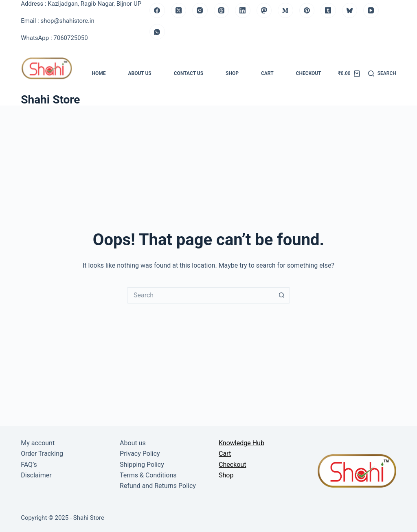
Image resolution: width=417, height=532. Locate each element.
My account (38, 443)
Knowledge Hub (241, 443)
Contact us (189, 73)
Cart (267, 73)
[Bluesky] (350, 11)
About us (139, 73)
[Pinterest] (307, 11)
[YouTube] (371, 11)
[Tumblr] (328, 11)
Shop (232, 73)
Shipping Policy (142, 465)
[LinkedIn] (243, 11)
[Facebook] (157, 11)
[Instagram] (200, 11)
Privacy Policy (140, 454)
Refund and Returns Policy (158, 486)
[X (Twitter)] (179, 11)
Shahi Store (50, 100)
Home (99, 73)
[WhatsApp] (157, 32)
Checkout (309, 73)
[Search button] (282, 295)
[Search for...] (200, 295)
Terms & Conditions (148, 475)
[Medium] (285, 11)
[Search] (382, 74)
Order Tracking (42, 454)
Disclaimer (36, 475)
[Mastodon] (264, 11)
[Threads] (222, 11)
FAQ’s (29, 465)
